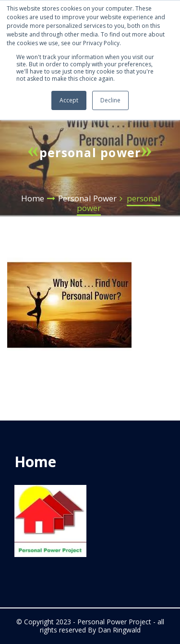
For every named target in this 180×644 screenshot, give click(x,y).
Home (33, 198)
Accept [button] (69, 100)
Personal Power (87, 198)
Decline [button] (110, 100)
